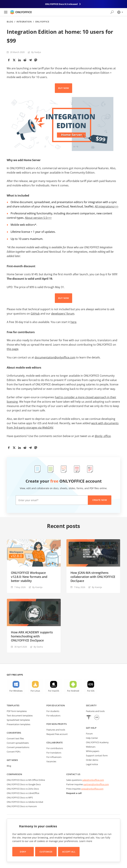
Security (91, 705)
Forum (89, 734)
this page (13, 349)
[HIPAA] (89, 718)
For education (56, 705)
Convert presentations (18, 747)
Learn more (86, 841)
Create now (100, 500)
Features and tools (56, 730)
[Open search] (112, 12)
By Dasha (38, 647)
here (73, 322)
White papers (93, 751)
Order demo (92, 760)
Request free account (57, 734)
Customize (46, 852)
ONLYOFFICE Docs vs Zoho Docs (23, 789)
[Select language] (120, 12)
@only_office (103, 436)
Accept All (69, 852)
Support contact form (97, 755)
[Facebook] (9, 60)
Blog (10, 22)
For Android (73, 691)
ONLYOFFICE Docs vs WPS (20, 797)
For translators (54, 753)
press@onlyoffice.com (92, 789)
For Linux (35, 691)
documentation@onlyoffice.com (55, 357)
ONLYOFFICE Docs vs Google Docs (24, 784)
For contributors (55, 748)
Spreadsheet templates (18, 720)
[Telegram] (30, 60)
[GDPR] (97, 718)
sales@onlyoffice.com (93, 780)
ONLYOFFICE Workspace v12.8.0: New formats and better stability (29, 577)
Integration (24, 22)
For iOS (91, 691)
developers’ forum (63, 314)
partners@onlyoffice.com (96, 784)
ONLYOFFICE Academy (97, 742)
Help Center (92, 738)
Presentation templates (19, 724)
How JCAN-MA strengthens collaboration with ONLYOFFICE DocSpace (93, 577)
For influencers (54, 757)
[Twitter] (14, 60)
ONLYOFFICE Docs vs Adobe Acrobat (25, 802)
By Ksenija (37, 587)
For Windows (16, 691)
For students (53, 711)
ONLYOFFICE (42, 22)
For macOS (54, 691)
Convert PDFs (14, 752)
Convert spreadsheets (18, 743)
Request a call (74, 793)
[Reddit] (25, 60)
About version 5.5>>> (38, 218)
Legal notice (92, 764)
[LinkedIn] (20, 60)
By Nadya (36, 52)
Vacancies (51, 761)
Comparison (14, 774)
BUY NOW (64, 88)
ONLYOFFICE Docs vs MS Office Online (26, 780)
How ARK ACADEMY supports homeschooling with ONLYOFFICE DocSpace (32, 636)
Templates (13, 705)
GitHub (35, 314)
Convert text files (15, 738)
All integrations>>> (107, 206)
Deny (23, 852)
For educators (53, 716)
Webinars (91, 747)
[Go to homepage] (21, 12)
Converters (14, 733)
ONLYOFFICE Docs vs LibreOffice (23, 793)
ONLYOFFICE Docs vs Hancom (22, 806)
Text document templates (20, 716)
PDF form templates (17, 711)
